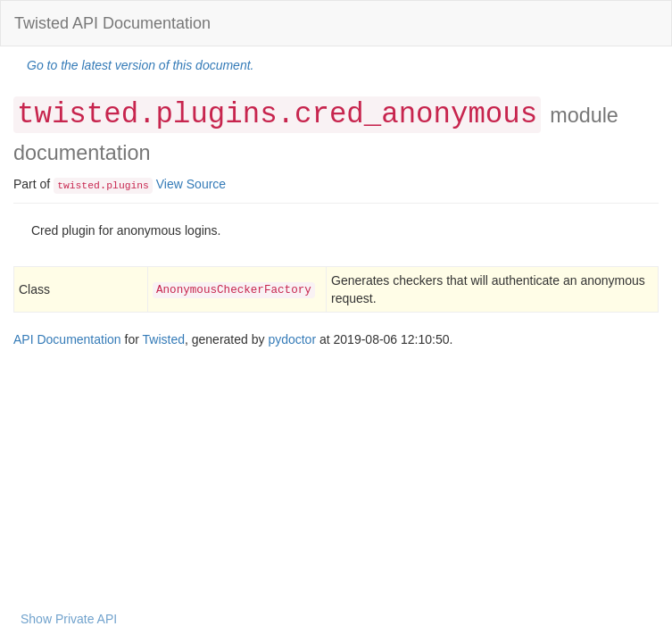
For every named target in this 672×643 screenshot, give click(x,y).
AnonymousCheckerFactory (234, 290)
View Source (191, 184)
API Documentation (67, 339)
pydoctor (292, 339)
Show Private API (69, 619)
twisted (79, 186)
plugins (128, 186)
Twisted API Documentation (112, 23)
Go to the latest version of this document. (140, 65)
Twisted (164, 339)
